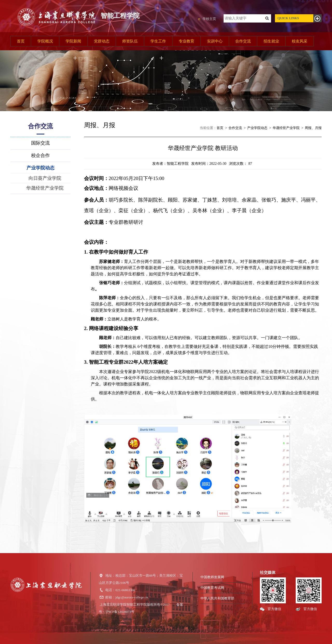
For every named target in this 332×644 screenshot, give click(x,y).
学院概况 (45, 41)
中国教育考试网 (212, 588)
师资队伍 (130, 41)
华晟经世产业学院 (286, 128)
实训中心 (215, 41)
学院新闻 (73, 41)
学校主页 (209, 19)
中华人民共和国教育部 (217, 598)
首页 (21, 41)
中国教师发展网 (212, 577)
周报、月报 (313, 128)
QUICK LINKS (288, 18)
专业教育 (186, 41)
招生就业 (271, 41)
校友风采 (300, 41)
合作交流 (243, 41)
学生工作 (158, 41)
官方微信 (274, 609)
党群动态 (102, 41)
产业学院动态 (257, 128)
